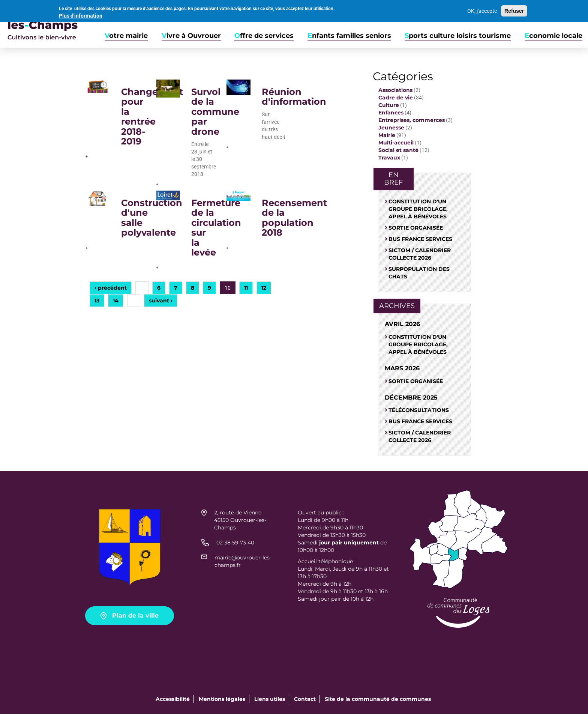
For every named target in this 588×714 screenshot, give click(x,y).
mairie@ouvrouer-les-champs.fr (243, 561)
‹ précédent (111, 288)
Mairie (387, 135)
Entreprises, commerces (412, 120)
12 (264, 288)
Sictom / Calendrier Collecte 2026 (420, 254)
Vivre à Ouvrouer (191, 36)
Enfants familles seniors (349, 36)
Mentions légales (222, 699)
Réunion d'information (294, 97)
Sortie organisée (416, 228)
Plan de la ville (135, 616)
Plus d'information (81, 15)
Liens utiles (270, 699)
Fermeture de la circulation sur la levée (216, 228)
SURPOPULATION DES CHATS (419, 273)
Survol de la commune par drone (215, 112)
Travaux (389, 158)
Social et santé (398, 150)
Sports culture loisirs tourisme (458, 36)
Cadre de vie (396, 98)
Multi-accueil (396, 143)
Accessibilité (173, 699)
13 (97, 301)
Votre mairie (126, 36)
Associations (395, 90)
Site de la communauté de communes (378, 699)
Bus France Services (420, 239)
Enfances (391, 113)
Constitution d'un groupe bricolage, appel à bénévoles (418, 209)
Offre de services (264, 36)
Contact (305, 699)
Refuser (514, 11)
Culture (389, 105)
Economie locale (553, 36)
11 (246, 288)
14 (116, 301)
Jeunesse (391, 128)
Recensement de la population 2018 (294, 218)
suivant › (161, 301)
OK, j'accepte (482, 11)
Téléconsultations (419, 410)
